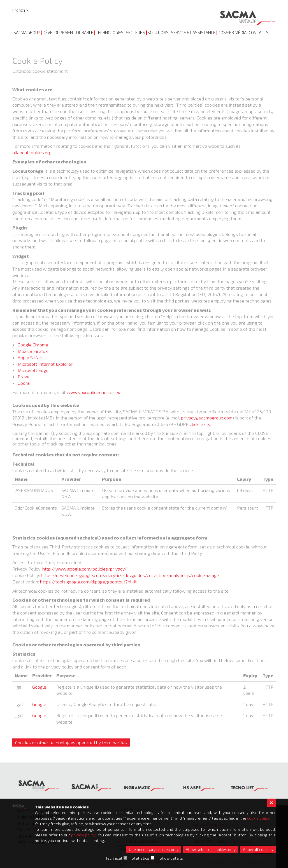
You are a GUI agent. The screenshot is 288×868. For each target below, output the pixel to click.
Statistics (140, 858)
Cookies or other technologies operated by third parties (71, 743)
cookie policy (258, 818)
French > (20, 10)
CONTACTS (259, 32)
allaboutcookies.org (32, 152)
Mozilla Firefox (33, 351)
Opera (24, 383)
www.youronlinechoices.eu (93, 392)
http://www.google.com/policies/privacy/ (84, 569)
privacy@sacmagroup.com (207, 418)
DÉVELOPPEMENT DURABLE (68, 32)
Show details (171, 858)
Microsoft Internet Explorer (45, 364)
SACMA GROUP (27, 32)
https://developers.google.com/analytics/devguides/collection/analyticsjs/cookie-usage (130, 575)
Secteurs (135, 32)
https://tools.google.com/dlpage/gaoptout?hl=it (88, 582)
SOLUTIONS (158, 32)
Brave (24, 376)
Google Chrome (33, 345)
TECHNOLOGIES (110, 32)
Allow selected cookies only (211, 849)
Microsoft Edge (33, 370)
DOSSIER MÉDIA (232, 32)
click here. (200, 424)
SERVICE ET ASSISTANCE (193, 32)
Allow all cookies (258, 849)
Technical (114, 858)
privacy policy (83, 835)
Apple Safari (30, 357)
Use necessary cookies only (154, 849)
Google (39, 687)
